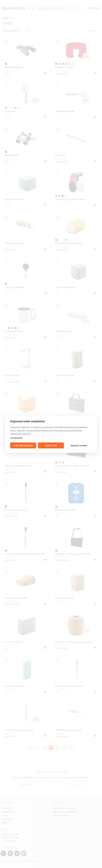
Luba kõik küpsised (23, 445)
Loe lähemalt (16, 437)
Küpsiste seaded (79, 445)
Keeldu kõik (51, 445)
